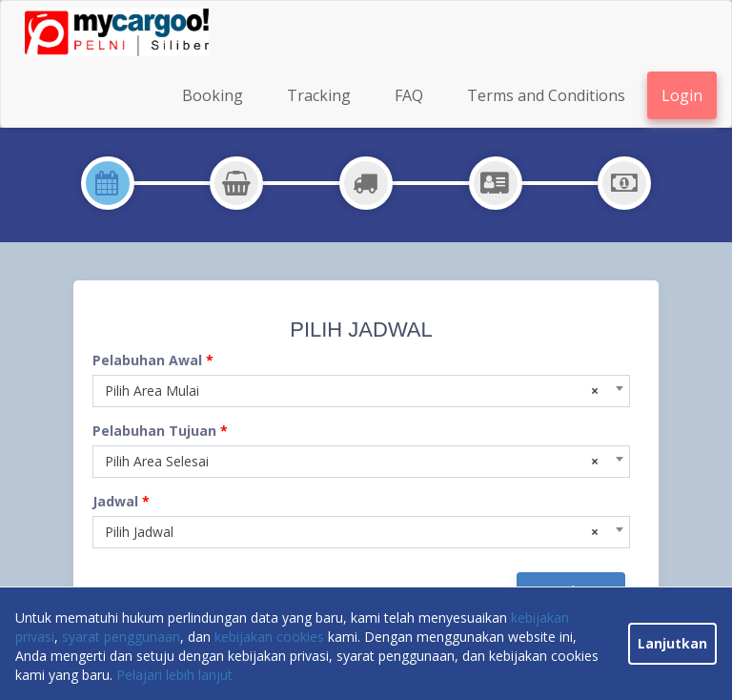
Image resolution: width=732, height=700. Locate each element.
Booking (213, 95)
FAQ (409, 95)
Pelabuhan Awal (153, 360)
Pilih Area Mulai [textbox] (352, 391)
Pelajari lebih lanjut (174, 675)
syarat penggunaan (121, 637)
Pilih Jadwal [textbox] (352, 532)
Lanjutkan (672, 643)
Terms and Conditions (546, 95)
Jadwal (121, 501)
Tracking (319, 95)
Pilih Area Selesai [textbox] (352, 462)
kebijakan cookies (269, 637)
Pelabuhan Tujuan (160, 431)
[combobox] (361, 391)
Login (682, 95)
